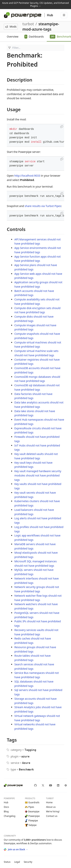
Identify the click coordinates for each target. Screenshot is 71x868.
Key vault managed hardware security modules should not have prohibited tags (38, 475)
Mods (11, 27)
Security (28, 862)
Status (7, 862)
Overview (13, 37)
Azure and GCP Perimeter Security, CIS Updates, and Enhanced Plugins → (36, 4)
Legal (17, 862)
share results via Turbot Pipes (43, 206)
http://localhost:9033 (27, 176)
